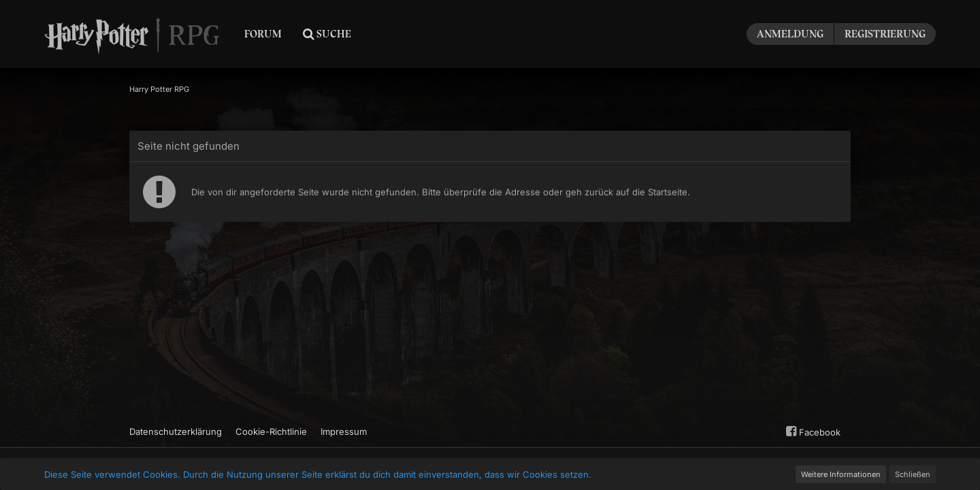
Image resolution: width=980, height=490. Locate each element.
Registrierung (885, 34)
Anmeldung (790, 34)
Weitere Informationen (841, 474)
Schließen (913, 474)
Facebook (812, 431)
